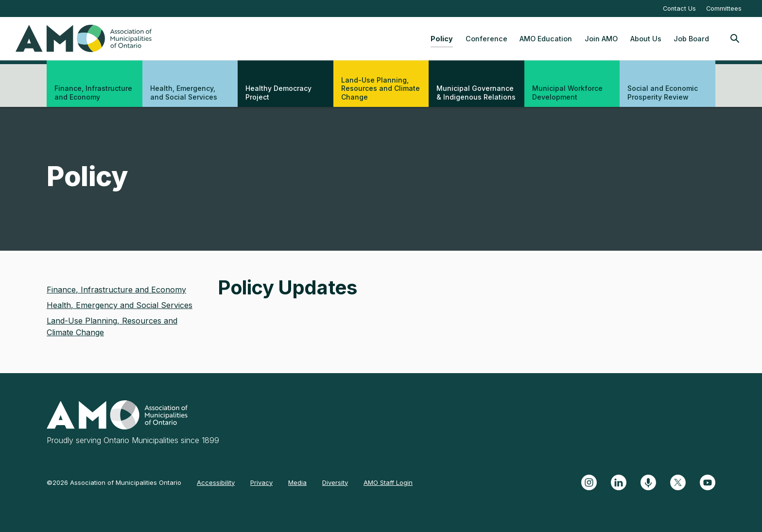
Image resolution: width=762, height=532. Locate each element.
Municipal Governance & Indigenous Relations (476, 93)
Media (297, 482)
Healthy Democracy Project (278, 93)
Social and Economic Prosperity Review (663, 93)
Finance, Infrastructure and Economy (93, 93)
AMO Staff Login (388, 482)
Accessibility (216, 482)
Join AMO (601, 39)
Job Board (691, 39)
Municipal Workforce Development (567, 93)
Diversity (335, 482)
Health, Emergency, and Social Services (184, 93)
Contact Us (679, 9)
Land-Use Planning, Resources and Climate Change (381, 88)
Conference (486, 39)
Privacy (261, 482)
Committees (724, 9)
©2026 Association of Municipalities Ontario (114, 482)
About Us (646, 39)
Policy (442, 39)
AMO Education (546, 39)
